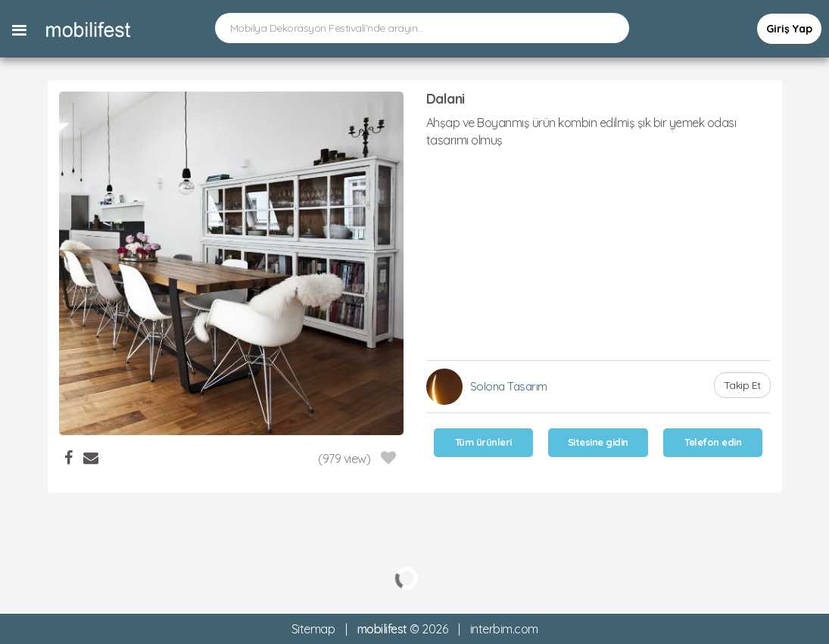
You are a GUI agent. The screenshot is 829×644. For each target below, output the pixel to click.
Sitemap (313, 629)
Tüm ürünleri (483, 442)
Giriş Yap (789, 29)
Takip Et (742, 385)
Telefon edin (713, 442)
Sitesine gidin (598, 442)
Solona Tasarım (509, 386)
